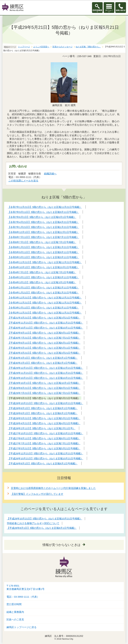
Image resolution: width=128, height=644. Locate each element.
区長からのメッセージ (62, 47)
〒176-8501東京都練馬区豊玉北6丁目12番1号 (25, 588)
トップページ (24, 47)
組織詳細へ (50, 174)
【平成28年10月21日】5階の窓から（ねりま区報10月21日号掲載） (44, 519)
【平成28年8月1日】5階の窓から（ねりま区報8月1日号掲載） (42, 528)
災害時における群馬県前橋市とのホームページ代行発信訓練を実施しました (53, 488)
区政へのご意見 (15, 620)
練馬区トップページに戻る (21, 627)
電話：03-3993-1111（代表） (23, 597)
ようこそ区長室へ (41, 47)
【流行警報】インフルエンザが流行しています (37, 494)
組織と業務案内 (15, 612)
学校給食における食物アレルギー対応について (33, 523)
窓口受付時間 (14, 604)
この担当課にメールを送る (23, 181)
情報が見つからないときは (61, 545)
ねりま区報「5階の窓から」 (88, 47)
